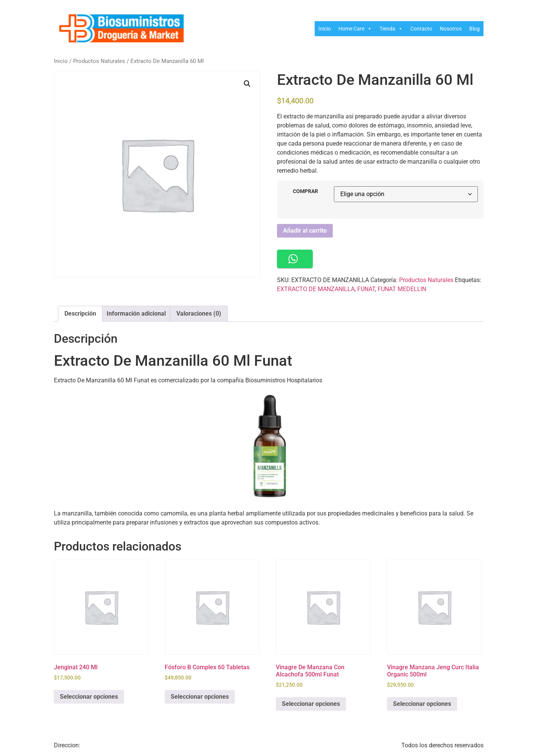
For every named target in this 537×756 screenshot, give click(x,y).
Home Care (355, 29)
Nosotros (451, 29)
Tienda (391, 29)
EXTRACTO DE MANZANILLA (316, 289)
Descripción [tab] (80, 314)
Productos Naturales (99, 61)
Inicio (325, 29)
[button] (247, 84)
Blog (474, 29)
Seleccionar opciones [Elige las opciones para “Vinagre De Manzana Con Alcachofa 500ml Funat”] (311, 704)
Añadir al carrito (305, 231)
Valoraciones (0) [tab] (199, 314)
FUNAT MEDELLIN (402, 289)
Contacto (421, 29)
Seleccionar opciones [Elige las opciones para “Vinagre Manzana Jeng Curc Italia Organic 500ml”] (422, 704)
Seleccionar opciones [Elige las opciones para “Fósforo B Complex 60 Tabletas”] (200, 697)
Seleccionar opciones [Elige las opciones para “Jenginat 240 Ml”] (89, 697)
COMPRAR (305, 192)
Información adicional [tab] (136, 314)
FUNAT (366, 289)
